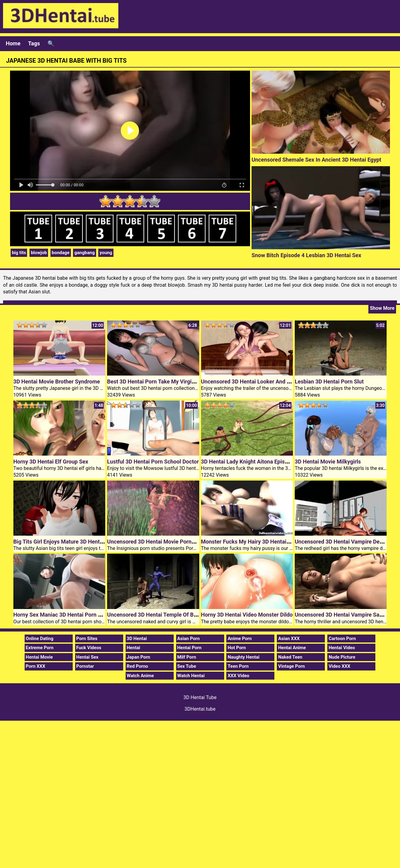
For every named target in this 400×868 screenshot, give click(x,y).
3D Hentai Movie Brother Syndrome (57, 381)
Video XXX (339, 666)
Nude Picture (342, 657)
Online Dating (40, 639)
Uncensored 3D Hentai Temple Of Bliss (155, 615)
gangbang (84, 253)
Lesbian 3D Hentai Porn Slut (329, 381)
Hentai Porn (190, 648)
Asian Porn (189, 639)
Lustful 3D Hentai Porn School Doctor (153, 462)
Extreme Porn (40, 648)
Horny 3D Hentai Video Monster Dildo (247, 615)
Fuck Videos (89, 648)
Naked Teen (290, 657)
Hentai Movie (39, 657)
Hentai (134, 648)
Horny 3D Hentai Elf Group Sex (51, 462)
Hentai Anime (292, 648)
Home (13, 43)
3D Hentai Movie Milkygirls (328, 462)
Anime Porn (240, 639)
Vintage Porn (291, 666)
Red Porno (137, 666)
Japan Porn (139, 657)
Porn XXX (36, 666)
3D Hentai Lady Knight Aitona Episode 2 (250, 462)
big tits (19, 253)
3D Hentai (137, 639)
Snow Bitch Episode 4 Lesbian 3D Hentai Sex (306, 255)
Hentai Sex (87, 657)
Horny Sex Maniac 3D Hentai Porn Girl (60, 615)
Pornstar (85, 666)
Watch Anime (140, 676)
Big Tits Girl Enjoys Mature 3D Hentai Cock (66, 542)
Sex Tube (187, 666)
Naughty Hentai (243, 657)
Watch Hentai (191, 676)
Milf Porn (187, 657)
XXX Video (238, 676)
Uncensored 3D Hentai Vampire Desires (343, 542)
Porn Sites (87, 639)
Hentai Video (342, 648)
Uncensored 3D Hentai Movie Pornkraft (155, 542)
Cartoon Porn (342, 639)
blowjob (39, 253)
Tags (34, 43)
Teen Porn (238, 666)
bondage (61, 253)
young (106, 253)
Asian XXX (289, 639)
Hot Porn (237, 648)
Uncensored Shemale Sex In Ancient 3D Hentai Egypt (317, 160)
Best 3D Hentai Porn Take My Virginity (154, 381)
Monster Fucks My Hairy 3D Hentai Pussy (252, 542)
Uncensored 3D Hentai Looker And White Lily (256, 381)
